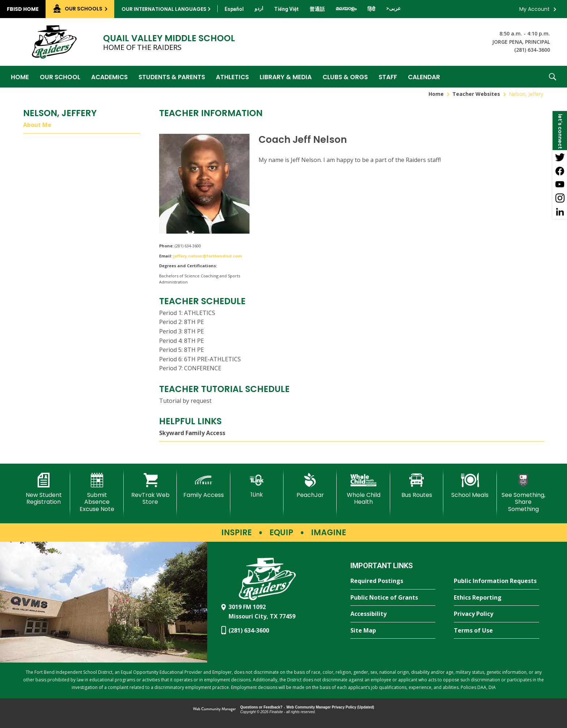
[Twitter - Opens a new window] (560, 157)
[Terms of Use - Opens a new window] (496, 631)
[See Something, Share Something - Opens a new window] (523, 493)
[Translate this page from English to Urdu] (259, 8)
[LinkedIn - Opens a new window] (560, 212)
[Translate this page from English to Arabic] (393, 8)
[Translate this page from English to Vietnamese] (286, 9)
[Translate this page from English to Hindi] (371, 9)
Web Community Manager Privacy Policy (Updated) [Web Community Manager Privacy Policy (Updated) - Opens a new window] (330, 707)
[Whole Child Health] (363, 489)
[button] (553, 77)
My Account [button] (534, 9)
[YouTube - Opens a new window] (560, 184)
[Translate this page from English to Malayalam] (346, 8)
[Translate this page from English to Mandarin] (317, 9)
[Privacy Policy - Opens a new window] (496, 614)
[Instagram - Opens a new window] (560, 198)
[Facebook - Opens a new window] (560, 171)
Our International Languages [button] (164, 9)
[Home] (20, 77)
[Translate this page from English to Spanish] (234, 9)
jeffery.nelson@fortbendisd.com (207, 256)
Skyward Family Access (192, 433)
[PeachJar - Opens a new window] (310, 486)
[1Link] (257, 486)
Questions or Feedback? (261, 707)
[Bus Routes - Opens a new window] (417, 486)
